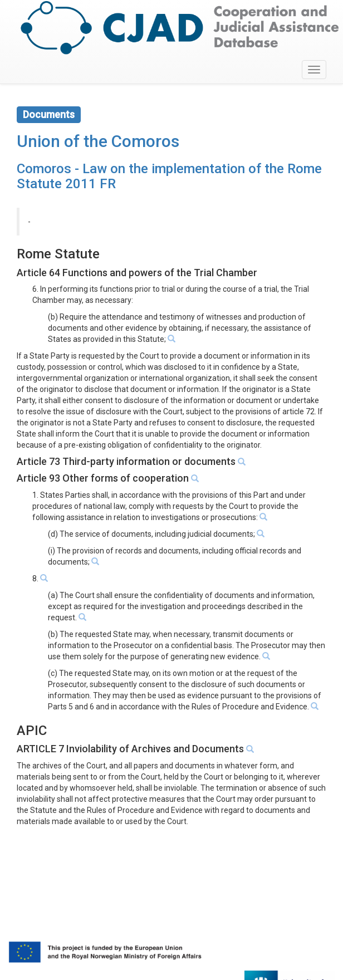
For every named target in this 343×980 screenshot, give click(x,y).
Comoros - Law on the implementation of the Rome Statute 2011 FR (169, 176)
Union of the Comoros (98, 141)
